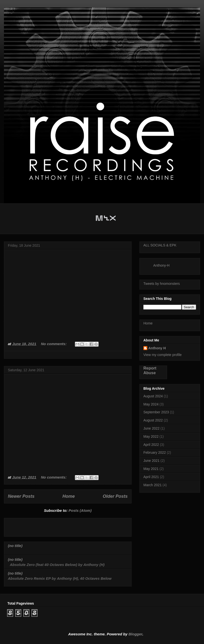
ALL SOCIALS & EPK (160, 245)
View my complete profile (162, 355)
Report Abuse (150, 370)
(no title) (15, 546)
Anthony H (157, 348)
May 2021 (151, 469)
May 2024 (151, 404)
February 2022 (155, 452)
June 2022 (151, 428)
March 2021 (153, 485)
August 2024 (153, 396)
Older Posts (115, 496)
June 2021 (151, 461)
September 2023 (156, 412)
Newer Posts (21, 496)
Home (69, 496)
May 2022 (151, 436)
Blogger (136, 634)
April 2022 (151, 445)
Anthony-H (161, 265)
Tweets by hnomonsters (162, 284)
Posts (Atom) (80, 510)
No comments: (54, 344)
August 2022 (153, 420)
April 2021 (151, 477)
